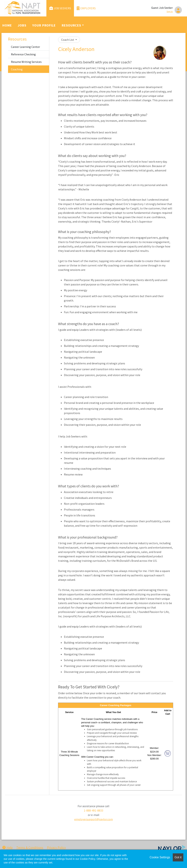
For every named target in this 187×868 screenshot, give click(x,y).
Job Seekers (60, 8)
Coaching (17, 69)
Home (7, 25)
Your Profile (44, 25)
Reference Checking (23, 54)
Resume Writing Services (26, 62)
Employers (86, 8)
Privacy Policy (56, 847)
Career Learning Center (25, 47)
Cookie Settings (160, 857)
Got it (178, 857)
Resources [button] (71, 25)
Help (7, 847)
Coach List (68, 40)
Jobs (22, 25)
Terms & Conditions (30, 847)
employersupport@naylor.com (94, 819)
